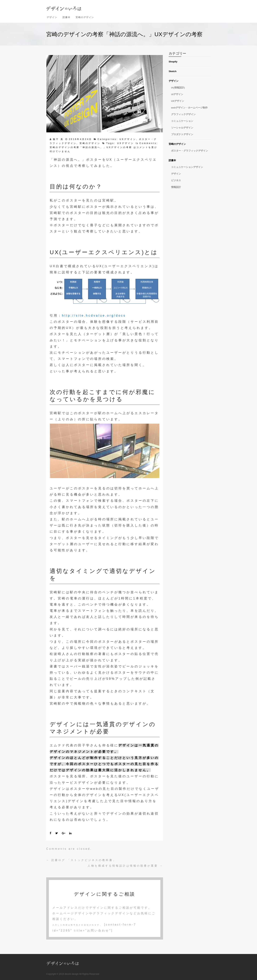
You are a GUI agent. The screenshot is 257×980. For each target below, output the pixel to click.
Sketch (173, 71)
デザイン (52, 17)
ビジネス (176, 180)
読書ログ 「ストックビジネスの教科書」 (81, 860)
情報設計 (176, 187)
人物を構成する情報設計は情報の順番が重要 (125, 866)
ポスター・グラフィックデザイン (190, 151)
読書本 (66, 17)
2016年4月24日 (81, 139)
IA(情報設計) (178, 88)
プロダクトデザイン (182, 134)
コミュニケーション (182, 121)
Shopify (173, 62)
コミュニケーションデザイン (187, 167)
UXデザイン (128, 139)
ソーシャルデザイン (182, 128)
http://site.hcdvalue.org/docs (94, 316)
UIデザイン (177, 94)
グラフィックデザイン (183, 114)
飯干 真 (58, 139)
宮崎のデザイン (85, 17)
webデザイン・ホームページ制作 (189, 108)
